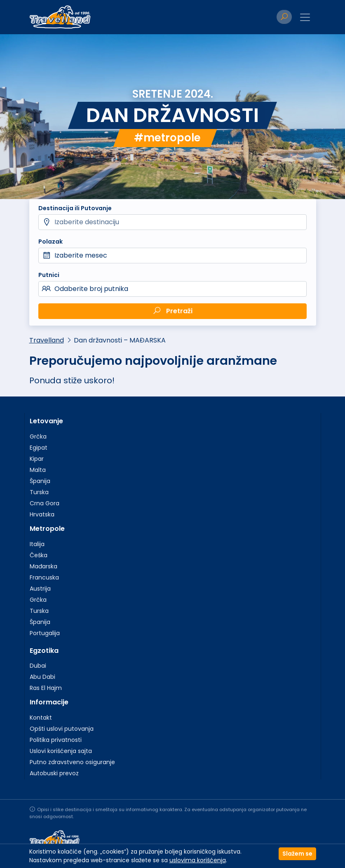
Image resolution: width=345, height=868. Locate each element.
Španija (40, 481)
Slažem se (297, 854)
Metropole (47, 529)
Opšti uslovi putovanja (62, 729)
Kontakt (41, 718)
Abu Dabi (42, 677)
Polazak (50, 242)
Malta (38, 470)
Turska (39, 492)
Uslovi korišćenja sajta (61, 751)
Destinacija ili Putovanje (75, 208)
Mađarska (43, 566)
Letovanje (46, 421)
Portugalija (45, 633)
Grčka (38, 436)
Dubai (38, 666)
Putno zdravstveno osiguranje (72, 762)
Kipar (37, 459)
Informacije (49, 702)
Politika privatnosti (56, 740)
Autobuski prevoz (54, 773)
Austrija (40, 589)
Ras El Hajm (46, 688)
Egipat (39, 448)
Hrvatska (42, 514)
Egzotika (44, 651)
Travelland (47, 340)
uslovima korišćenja (198, 860)
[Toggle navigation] (305, 17)
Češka (39, 555)
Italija (37, 544)
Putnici (49, 275)
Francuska (44, 577)
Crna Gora (45, 503)
